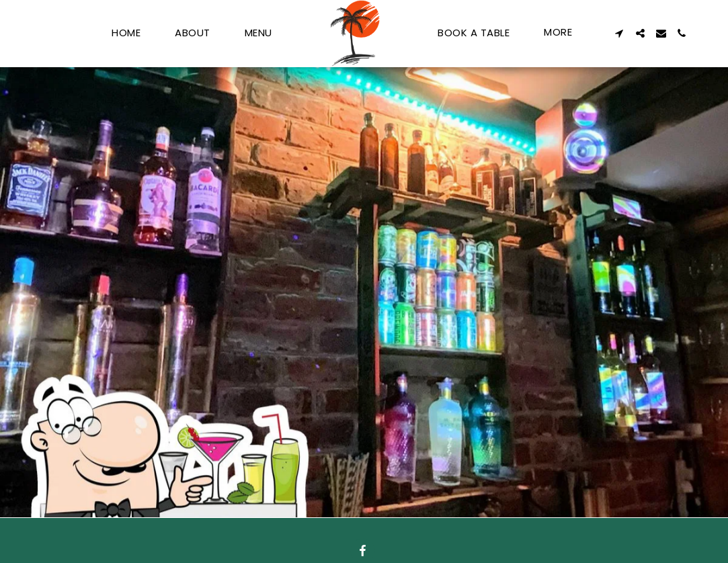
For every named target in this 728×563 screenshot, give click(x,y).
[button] (619, 33)
